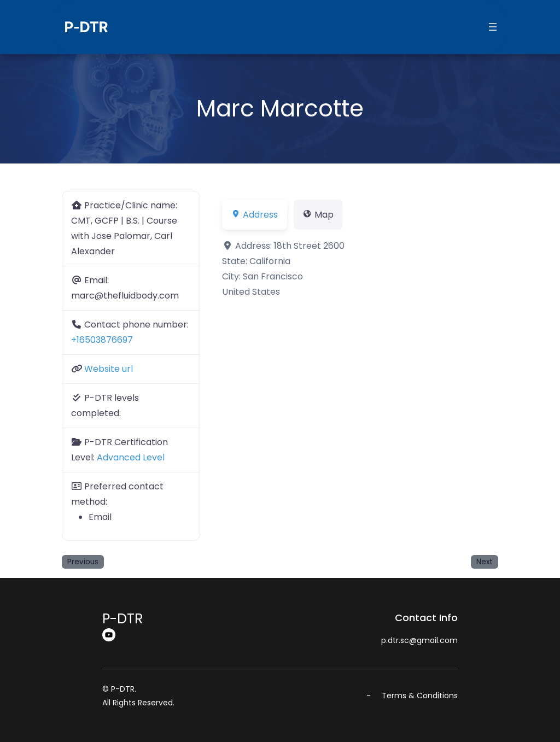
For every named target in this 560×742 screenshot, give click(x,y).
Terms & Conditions (420, 696)
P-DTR (86, 27)
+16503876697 (102, 340)
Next (485, 562)
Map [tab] (318, 215)
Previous (83, 562)
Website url (109, 369)
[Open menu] (493, 27)
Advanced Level (131, 457)
